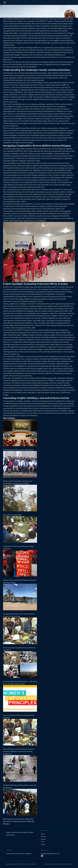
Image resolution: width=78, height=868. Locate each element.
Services (43, 837)
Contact (43, 844)
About (43, 834)
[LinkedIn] (42, 856)
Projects (43, 839)
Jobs (42, 842)
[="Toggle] (5, 2)
